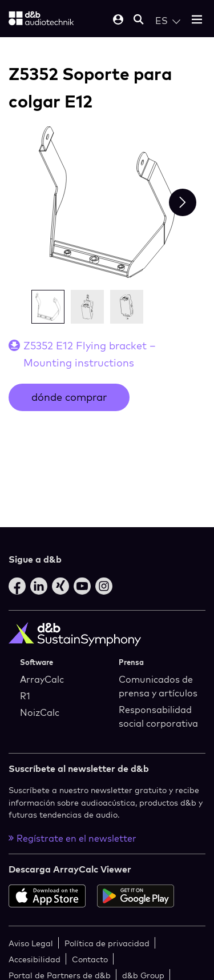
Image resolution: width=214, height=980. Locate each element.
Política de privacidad (107, 943)
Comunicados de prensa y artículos (158, 686)
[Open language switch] (168, 21)
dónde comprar (69, 397)
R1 (25, 696)
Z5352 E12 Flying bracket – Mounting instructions (90, 354)
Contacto (90, 959)
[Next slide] (183, 202)
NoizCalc (40, 712)
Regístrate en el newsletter (72, 838)
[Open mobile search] (139, 20)
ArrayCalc (42, 679)
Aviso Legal (31, 943)
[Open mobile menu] (197, 20)
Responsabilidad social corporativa (158, 716)
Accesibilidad (35, 959)
